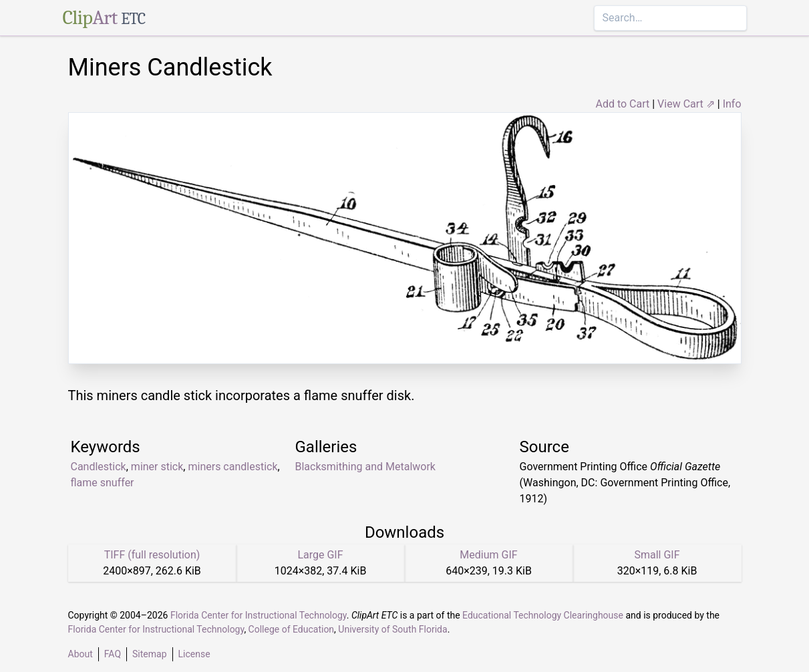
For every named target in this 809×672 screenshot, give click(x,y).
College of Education (292, 629)
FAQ (113, 654)
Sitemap (149, 654)
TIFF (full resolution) (152, 555)
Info (732, 104)
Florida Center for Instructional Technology (259, 615)
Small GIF (657, 555)
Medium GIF (488, 555)
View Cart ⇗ (686, 104)
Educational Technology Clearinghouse (543, 615)
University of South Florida (392, 629)
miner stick (157, 467)
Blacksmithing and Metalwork (365, 467)
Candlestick (99, 467)
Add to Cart (622, 104)
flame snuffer (103, 483)
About (80, 654)
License (194, 654)
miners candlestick (232, 467)
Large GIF (320, 555)
